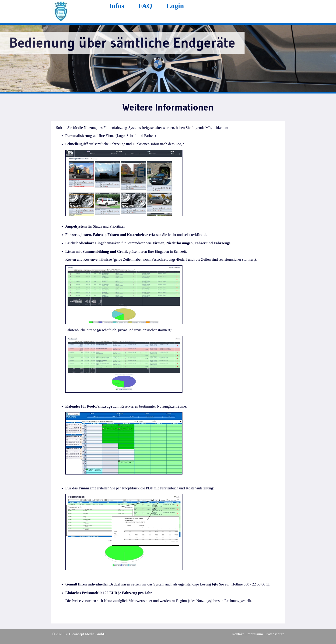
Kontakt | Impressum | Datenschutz (258, 634)
